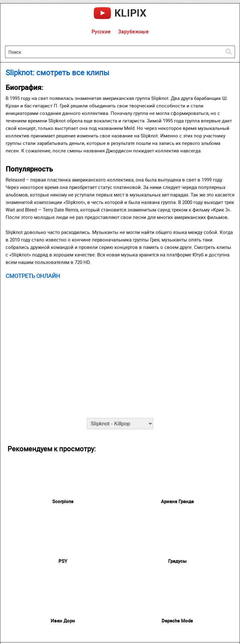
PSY (63, 561)
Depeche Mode (177, 621)
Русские (101, 32)
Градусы (177, 561)
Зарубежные (133, 32)
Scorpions (63, 501)
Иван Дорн (63, 621)
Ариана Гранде (177, 501)
